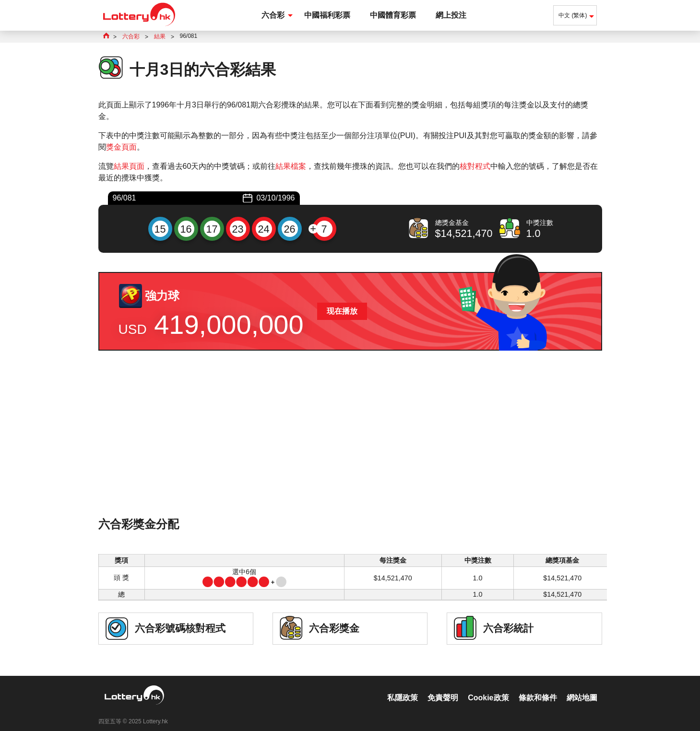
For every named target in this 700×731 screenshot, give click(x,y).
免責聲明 (443, 688)
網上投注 (451, 15)
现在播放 (342, 311)
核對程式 (475, 166)
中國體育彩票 (393, 15)
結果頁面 (129, 166)
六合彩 (273, 15)
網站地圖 (582, 688)
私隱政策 (403, 688)
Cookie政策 (488, 688)
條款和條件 (538, 688)
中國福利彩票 (327, 15)
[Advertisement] (350, 447)
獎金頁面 (121, 147)
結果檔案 (291, 166)
